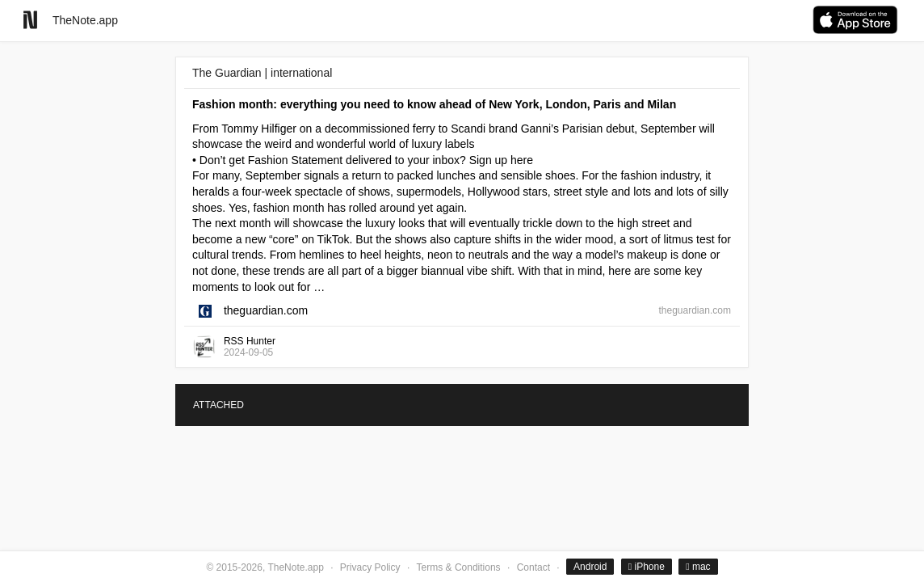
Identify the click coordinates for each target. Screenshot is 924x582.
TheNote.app (85, 20)
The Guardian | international (262, 73)
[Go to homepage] (30, 20)
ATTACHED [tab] (218, 405)
